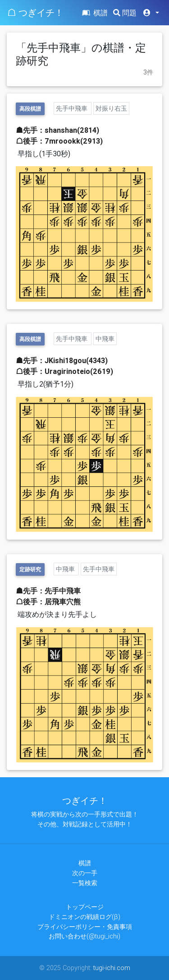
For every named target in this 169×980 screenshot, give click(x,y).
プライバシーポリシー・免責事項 (85, 927)
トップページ (85, 907)
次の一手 (85, 873)
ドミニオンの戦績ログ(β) (84, 917)
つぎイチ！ (85, 800)
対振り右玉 (111, 108)
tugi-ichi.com (112, 968)
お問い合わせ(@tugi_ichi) (84, 936)
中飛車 (105, 339)
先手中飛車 (73, 108)
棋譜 (94, 13)
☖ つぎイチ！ (35, 12)
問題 (125, 13)
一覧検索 (85, 883)
